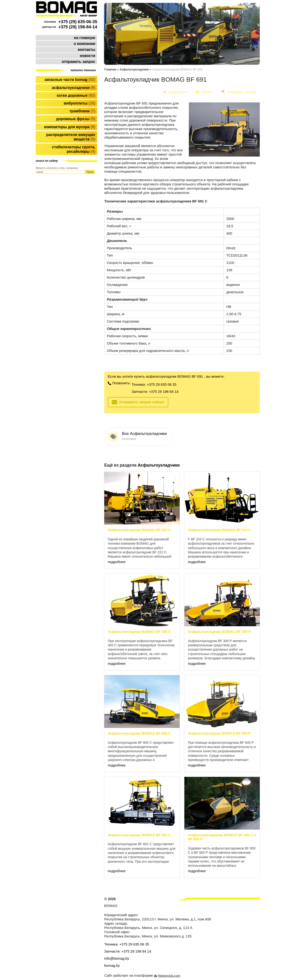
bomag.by (112, 965)
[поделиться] (175, 92)
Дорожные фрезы (76, 119)
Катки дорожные (76, 95)
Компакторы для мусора (70, 127)
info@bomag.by (117, 958)
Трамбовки (82, 111)
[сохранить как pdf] (239, 92)
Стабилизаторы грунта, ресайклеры (74, 149)
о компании (84, 44)
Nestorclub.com (169, 976)
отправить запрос (78, 62)
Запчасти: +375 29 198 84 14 (155, 392)
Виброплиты (80, 103)
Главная (110, 69)
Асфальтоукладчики (74, 88)
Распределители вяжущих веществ (71, 137)
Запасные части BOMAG (70, 80)
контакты (87, 50)
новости (88, 56)
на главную (85, 38)
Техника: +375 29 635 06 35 (154, 384)
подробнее (117, 562)
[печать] (204, 92)
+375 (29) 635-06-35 (78, 22)
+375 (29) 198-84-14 (78, 27)
